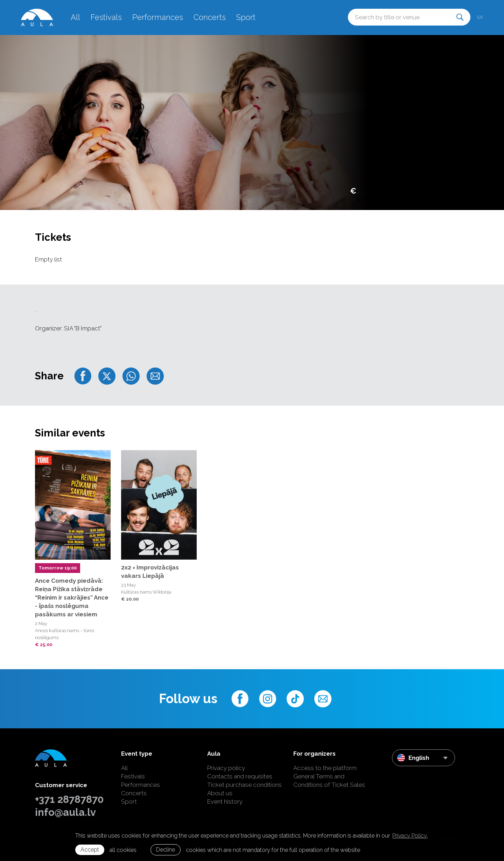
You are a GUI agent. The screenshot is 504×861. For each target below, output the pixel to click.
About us (220, 793)
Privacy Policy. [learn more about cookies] (410, 836)
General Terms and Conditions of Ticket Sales (329, 780)
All (75, 17)
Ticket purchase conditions (244, 785)
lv (480, 17)
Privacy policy (226, 768)
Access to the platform (325, 768)
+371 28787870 (69, 799)
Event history (225, 801)
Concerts (210, 17)
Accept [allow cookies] (90, 850)
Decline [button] (166, 850)
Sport (246, 17)
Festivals (106, 17)
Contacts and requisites (240, 776)
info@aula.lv (65, 812)
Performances (158, 17)
